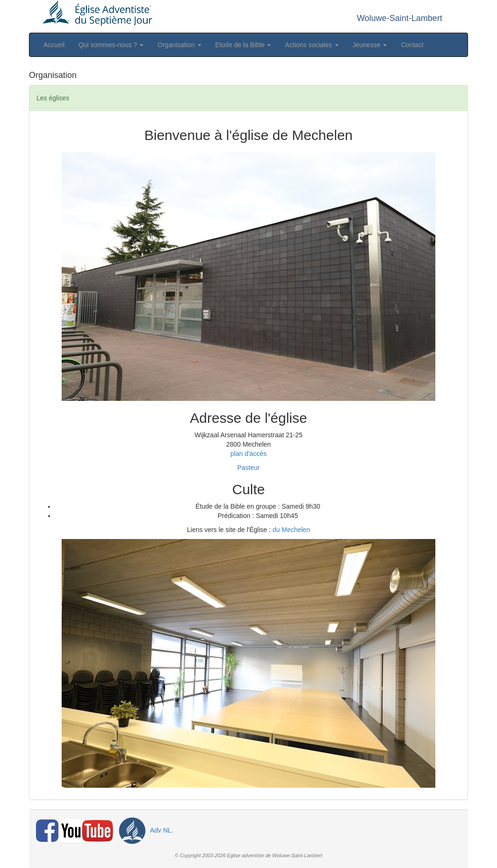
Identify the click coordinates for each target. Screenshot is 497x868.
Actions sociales (312, 45)
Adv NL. (145, 830)
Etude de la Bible (243, 45)
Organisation (179, 45)
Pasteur (248, 468)
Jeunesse (370, 45)
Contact (412, 45)
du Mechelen (291, 530)
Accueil (54, 45)
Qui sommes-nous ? (111, 45)
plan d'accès (248, 454)
